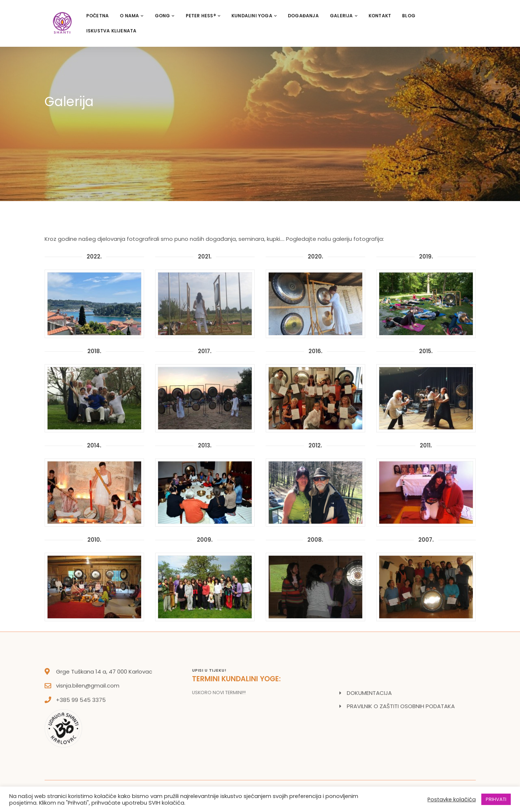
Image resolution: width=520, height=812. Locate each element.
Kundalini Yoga (254, 16)
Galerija (344, 16)
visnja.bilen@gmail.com (88, 686)
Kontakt (380, 16)
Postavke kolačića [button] (452, 799)
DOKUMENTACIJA (369, 693)
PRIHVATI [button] (496, 799)
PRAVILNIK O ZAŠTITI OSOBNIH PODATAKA (401, 706)
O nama (132, 16)
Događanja (303, 16)
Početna (97, 16)
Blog (409, 16)
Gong (165, 16)
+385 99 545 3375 (81, 700)
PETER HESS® (203, 16)
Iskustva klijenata (111, 31)
